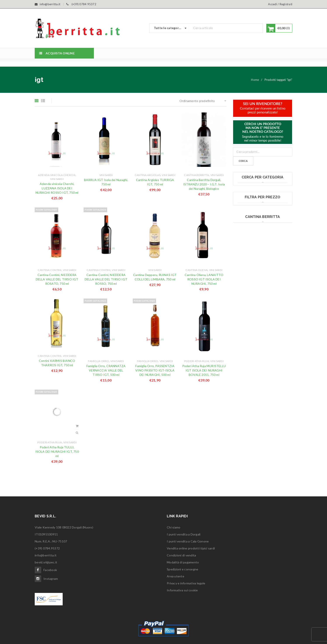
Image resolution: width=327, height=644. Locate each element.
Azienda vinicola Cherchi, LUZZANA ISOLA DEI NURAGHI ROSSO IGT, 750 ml (57, 188)
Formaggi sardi (248, 224)
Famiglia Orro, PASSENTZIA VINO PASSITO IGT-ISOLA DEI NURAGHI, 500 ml (155, 370)
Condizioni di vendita (181, 555)
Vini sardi (57, 179)
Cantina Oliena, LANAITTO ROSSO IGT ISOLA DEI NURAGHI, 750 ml (204, 279)
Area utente (176, 576)
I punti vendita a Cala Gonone (188, 541)
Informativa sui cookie (182, 590)
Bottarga (244, 197)
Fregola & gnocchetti (252, 233)
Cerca (243, 161)
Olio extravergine (250, 260)
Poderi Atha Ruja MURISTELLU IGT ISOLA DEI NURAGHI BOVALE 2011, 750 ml (204, 370)
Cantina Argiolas (148, 175)
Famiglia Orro (98, 361)
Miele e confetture (251, 251)
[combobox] (169, 28)
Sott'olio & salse (249, 295)
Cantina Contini (50, 270)
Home (255, 80)
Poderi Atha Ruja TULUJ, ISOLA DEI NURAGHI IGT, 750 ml (57, 451)
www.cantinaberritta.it (263, 423)
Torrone (243, 304)
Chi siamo (174, 527)
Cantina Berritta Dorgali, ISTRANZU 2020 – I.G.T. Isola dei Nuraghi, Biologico (204, 184)
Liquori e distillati (250, 242)
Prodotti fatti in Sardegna (256, 277)
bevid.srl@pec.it (46, 562)
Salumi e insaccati (250, 286)
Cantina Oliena (197, 270)
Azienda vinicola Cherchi (57, 175)
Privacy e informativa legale (186, 583)
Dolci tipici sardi (249, 215)
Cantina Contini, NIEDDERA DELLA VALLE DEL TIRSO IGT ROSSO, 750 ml (106, 279)
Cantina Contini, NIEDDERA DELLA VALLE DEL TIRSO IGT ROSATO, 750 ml (57, 279)
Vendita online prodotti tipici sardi (191, 548)
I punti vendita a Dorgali (184, 534)
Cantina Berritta (196, 175)
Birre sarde (245, 188)
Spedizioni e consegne (182, 569)
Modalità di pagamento (183, 562)
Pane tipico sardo (250, 268)
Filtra (263, 354)
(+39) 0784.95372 (47, 548)
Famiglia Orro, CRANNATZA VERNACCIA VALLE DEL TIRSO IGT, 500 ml (106, 370)
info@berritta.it (46, 555)
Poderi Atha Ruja (197, 361)
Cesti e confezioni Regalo (255, 206)
